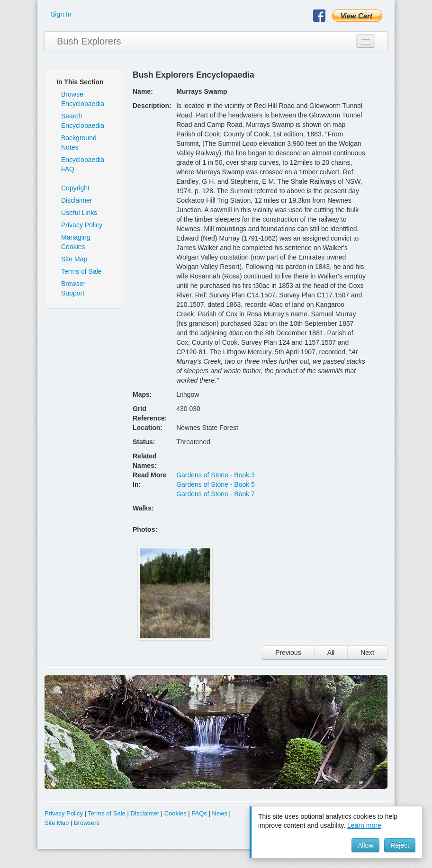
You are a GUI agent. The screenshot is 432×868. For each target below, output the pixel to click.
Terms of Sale (81, 271)
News (220, 813)
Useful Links (79, 213)
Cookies (175, 813)
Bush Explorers (89, 41)
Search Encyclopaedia (83, 121)
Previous (288, 653)
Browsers (87, 823)
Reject (400, 845)
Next (367, 653)
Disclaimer (76, 200)
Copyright (75, 188)
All (331, 653)
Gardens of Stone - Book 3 (216, 475)
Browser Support (73, 288)
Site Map (74, 259)
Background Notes (79, 143)
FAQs (199, 813)
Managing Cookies (76, 242)
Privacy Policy (82, 225)
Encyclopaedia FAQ (83, 164)
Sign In (61, 14)
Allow (365, 845)
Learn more (364, 825)
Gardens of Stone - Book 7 (216, 494)
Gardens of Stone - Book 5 (216, 484)
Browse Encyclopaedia (83, 99)
